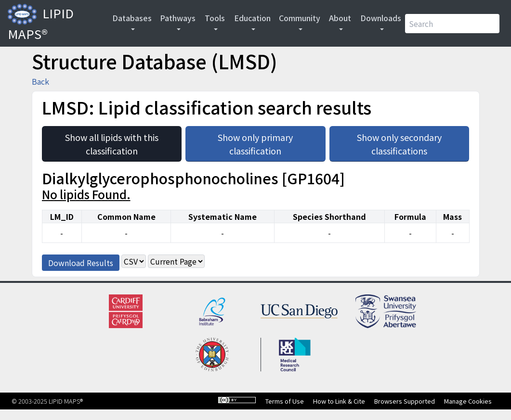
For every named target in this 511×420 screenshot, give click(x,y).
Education (252, 18)
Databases (132, 18)
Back (40, 81)
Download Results (81, 263)
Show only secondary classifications (413, 141)
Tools (215, 18)
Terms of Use (285, 401)
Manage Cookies (468, 401)
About (340, 18)
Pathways (178, 18)
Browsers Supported (405, 401)
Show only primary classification (271, 141)
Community (300, 18)
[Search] (452, 24)
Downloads (381, 18)
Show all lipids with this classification (123, 141)
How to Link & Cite (339, 401)
